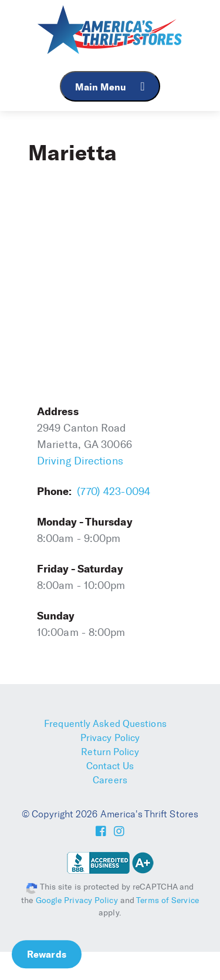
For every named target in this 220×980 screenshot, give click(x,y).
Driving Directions (80, 461)
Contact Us (110, 766)
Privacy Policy (110, 738)
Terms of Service (167, 900)
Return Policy (110, 752)
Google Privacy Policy (77, 900)
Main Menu (110, 87)
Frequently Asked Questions (105, 724)
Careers (110, 780)
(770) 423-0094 (114, 491)
